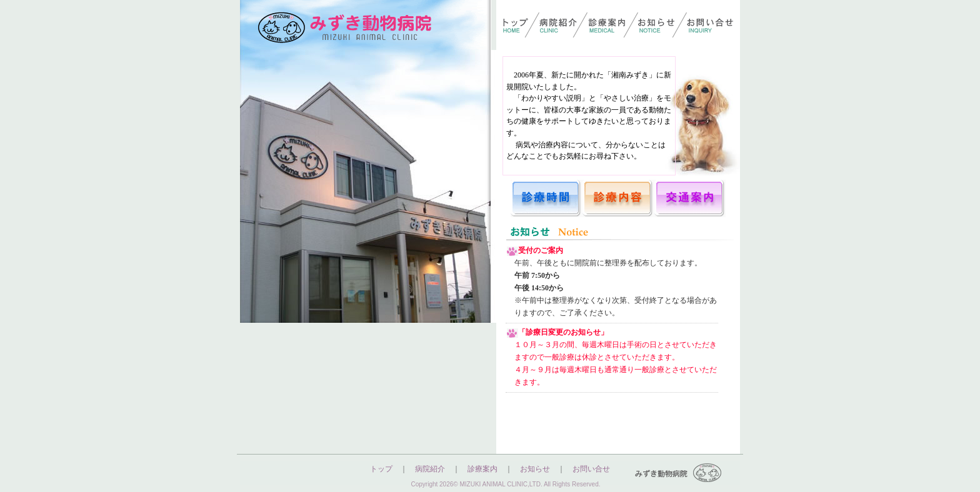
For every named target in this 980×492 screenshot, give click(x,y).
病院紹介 (430, 469)
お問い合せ (591, 469)
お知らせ (535, 469)
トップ (381, 469)
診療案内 (482, 469)
